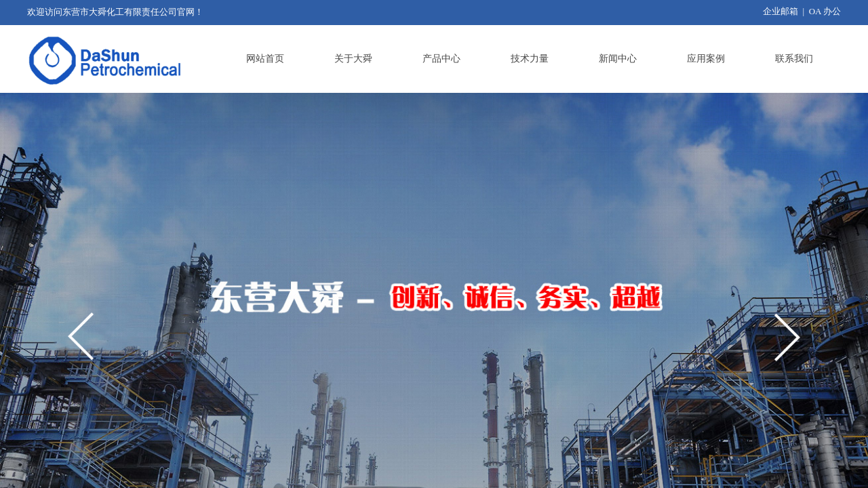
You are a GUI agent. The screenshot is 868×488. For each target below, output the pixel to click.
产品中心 (441, 59)
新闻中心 (618, 59)
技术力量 (530, 59)
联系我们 (794, 59)
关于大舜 (353, 59)
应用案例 (706, 59)
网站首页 (265, 59)
